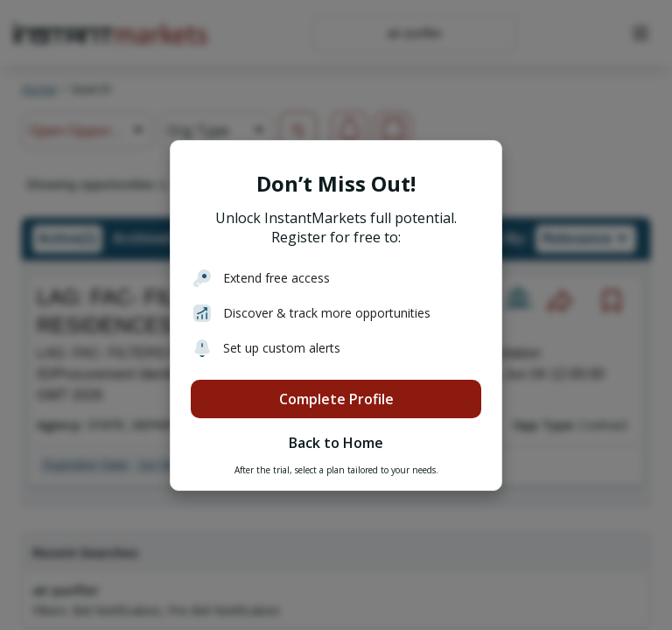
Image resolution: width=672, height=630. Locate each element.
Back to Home (336, 443)
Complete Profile (336, 399)
